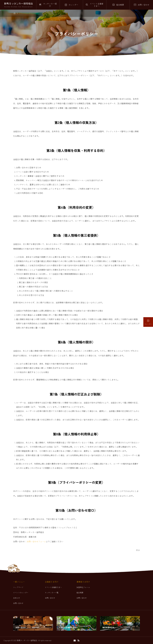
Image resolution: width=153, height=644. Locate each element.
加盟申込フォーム (83, 587)
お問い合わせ (18, 603)
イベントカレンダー (21, 593)
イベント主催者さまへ (53, 587)
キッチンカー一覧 (52, 593)
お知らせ (17, 598)
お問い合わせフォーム (36, 541)
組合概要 (80, 593)
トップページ (18, 587)
